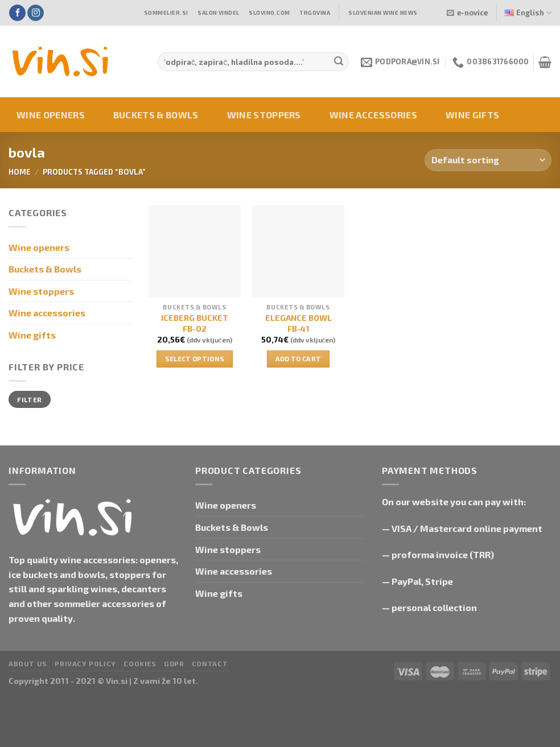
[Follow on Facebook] (17, 13)
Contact (210, 663)
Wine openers (51, 115)
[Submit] (339, 62)
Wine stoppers (264, 115)
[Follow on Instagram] (36, 13)
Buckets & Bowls (156, 115)
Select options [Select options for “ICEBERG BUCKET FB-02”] (195, 358)
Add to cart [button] (298, 358)
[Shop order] (488, 160)
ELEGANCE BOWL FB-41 (298, 323)
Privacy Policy (85, 663)
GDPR (174, 663)
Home (20, 172)
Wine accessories (373, 115)
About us (28, 663)
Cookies (140, 663)
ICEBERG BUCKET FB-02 (195, 323)
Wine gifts (472, 115)
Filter (29, 399)
